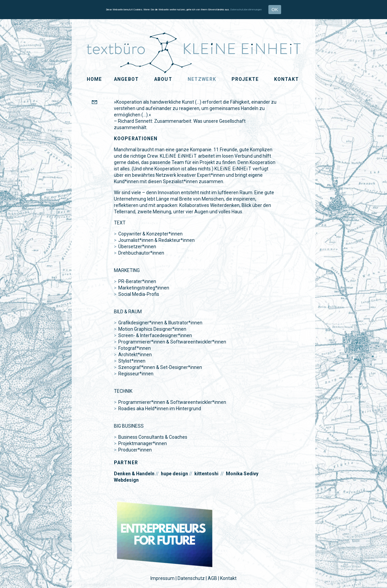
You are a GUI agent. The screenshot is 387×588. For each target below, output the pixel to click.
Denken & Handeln (134, 474)
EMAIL (107, 103)
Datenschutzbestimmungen (246, 10)
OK (275, 10)
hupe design (174, 474)
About (163, 79)
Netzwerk (202, 79)
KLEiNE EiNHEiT (31, 41)
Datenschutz (191, 578)
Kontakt (286, 79)
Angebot (126, 79)
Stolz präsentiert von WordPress (106, 585)
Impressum (163, 578)
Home (94, 79)
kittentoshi (206, 474)
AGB (212, 578)
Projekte (245, 79)
